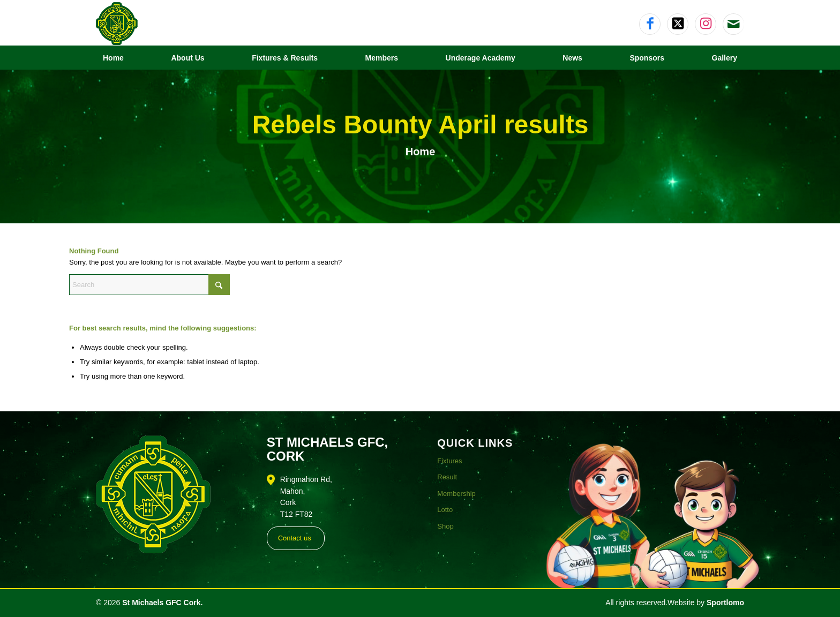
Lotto (445, 510)
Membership (456, 494)
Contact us (295, 538)
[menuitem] (113, 58)
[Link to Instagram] (706, 24)
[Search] (149, 285)
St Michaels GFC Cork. (162, 603)
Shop (445, 526)
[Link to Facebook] (650, 24)
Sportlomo (725, 603)
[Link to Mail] (734, 24)
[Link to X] (678, 24)
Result (447, 477)
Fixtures (449, 461)
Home (421, 152)
